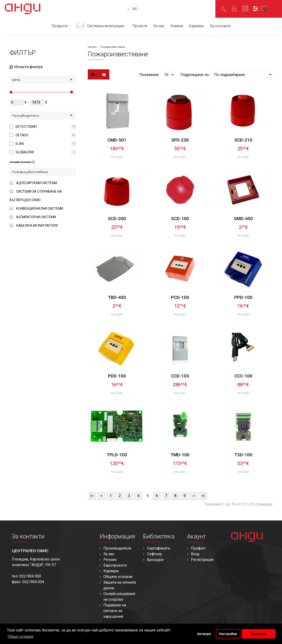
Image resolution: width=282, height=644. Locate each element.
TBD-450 (117, 297)
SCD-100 (180, 219)
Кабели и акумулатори (37, 226)
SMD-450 (243, 219)
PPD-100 (243, 297)
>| (203, 496)
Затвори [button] (204, 634)
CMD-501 (117, 140)
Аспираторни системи (36, 217)
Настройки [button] (228, 634)
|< (92, 496)
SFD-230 (180, 140)
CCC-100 (243, 376)
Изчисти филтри (26, 67)
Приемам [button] (259, 634)
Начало (92, 47)
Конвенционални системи (40, 209)
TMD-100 (180, 455)
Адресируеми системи (37, 183)
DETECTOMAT (27, 127)
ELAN (20, 144)
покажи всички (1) (22, 162)
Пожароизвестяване (113, 47)
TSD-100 (243, 455)
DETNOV (22, 135)
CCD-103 (180, 376)
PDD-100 (117, 376)
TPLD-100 (117, 455)
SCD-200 (117, 219)
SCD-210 (243, 140)
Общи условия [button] (21, 637)
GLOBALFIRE (25, 152)
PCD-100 (180, 297)
